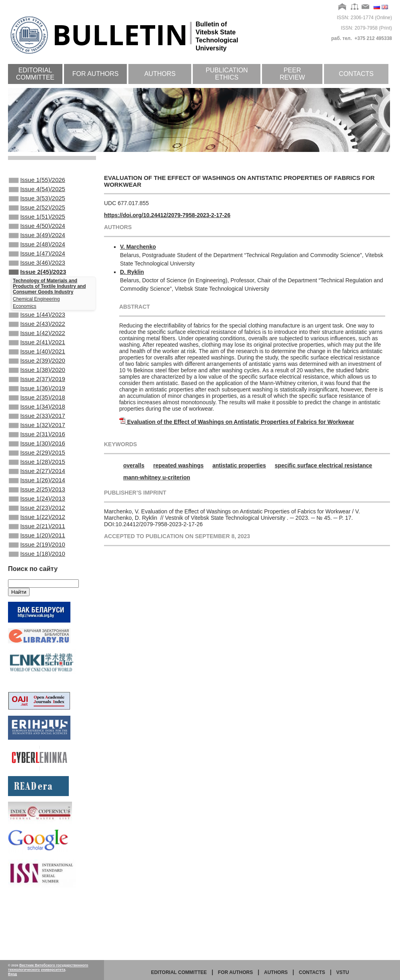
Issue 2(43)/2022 (37, 344)
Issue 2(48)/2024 (37, 256)
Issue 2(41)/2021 (37, 365)
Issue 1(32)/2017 (37, 463)
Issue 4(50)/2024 (37, 235)
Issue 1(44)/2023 (37, 333)
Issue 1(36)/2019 (37, 419)
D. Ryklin (132, 272)
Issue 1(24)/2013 (37, 549)
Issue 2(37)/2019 (37, 409)
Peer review (292, 74)
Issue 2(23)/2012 (37, 560)
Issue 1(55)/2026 (37, 181)
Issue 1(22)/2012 (37, 571)
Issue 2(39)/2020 (37, 387)
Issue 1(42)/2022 (37, 355)
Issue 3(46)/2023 (37, 278)
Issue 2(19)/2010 (37, 603)
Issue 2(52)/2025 (37, 213)
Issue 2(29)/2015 (37, 495)
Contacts (356, 74)
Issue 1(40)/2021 (37, 376)
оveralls (134, 465)
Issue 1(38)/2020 (37, 398)
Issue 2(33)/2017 (37, 452)
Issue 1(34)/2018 (37, 441)
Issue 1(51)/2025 (37, 224)
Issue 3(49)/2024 (37, 245)
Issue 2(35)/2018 (37, 430)
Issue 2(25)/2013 (37, 538)
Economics (25, 324)
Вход (12, 974)
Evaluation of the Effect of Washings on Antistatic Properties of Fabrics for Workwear (241, 422)
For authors (96, 74)
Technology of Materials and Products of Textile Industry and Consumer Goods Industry (49, 304)
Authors (160, 74)
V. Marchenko (138, 247)
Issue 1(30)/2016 (37, 484)
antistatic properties (239, 465)
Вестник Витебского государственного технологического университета (48, 967)
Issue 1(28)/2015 (37, 506)
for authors (236, 972)
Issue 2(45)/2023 (37, 289)
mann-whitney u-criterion (157, 477)
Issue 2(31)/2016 (37, 473)
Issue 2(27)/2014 (37, 517)
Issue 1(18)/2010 (37, 614)
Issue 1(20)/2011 (37, 592)
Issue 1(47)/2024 (37, 267)
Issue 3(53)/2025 (37, 202)
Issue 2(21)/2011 (37, 581)
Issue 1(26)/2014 (37, 527)
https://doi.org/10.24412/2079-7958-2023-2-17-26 (167, 215)
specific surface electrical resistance (324, 465)
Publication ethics (227, 74)
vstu (343, 972)
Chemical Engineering (36, 317)
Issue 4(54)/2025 (37, 192)
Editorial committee (35, 74)
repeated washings (178, 465)
